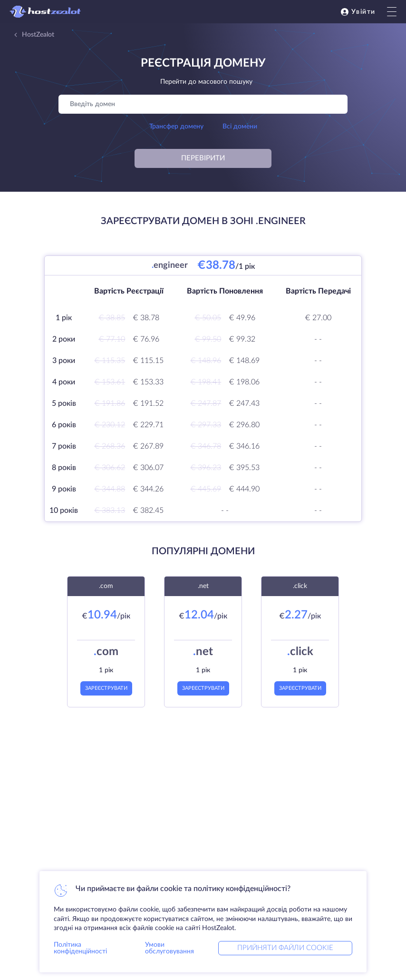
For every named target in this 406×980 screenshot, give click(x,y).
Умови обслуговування (169, 948)
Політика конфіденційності (80, 948)
